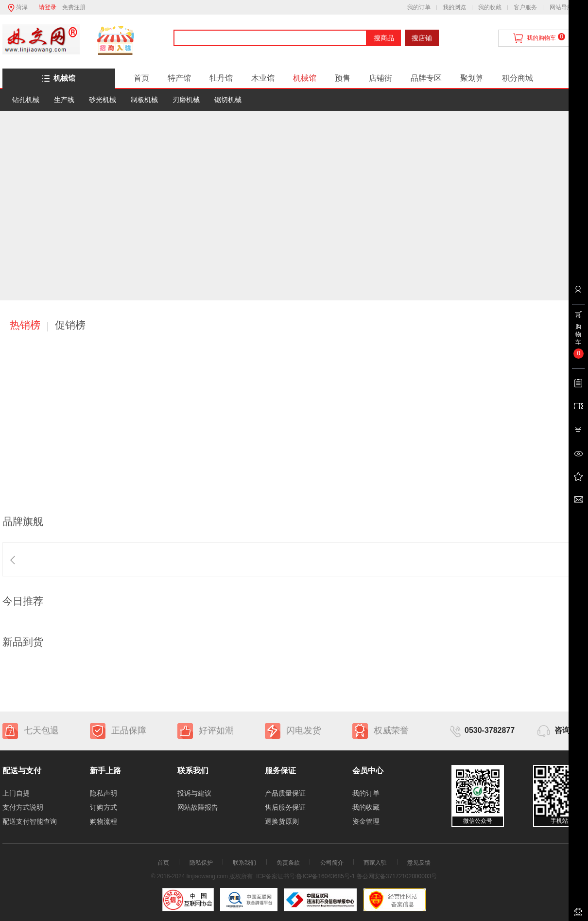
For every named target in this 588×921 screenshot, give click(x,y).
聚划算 (472, 78)
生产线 (64, 100)
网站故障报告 (198, 807)
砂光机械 (103, 100)
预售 (343, 78)
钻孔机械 (26, 100)
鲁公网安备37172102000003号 (397, 876)
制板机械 (144, 100)
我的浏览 (454, 7)
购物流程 (104, 821)
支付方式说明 (23, 807)
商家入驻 (375, 863)
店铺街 (380, 78)
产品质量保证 (285, 793)
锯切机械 (228, 100)
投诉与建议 (194, 793)
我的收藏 (490, 7)
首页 (141, 78)
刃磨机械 (186, 100)
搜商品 (384, 38)
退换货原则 (282, 821)
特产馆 (179, 78)
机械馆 (59, 78)
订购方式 (104, 807)
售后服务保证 (285, 807)
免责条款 (288, 863)
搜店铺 (422, 38)
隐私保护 (201, 863)
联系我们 (244, 863)
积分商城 (518, 78)
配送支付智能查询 (30, 821)
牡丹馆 (221, 78)
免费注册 (74, 7)
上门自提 (16, 793)
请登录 (48, 7)
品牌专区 (426, 78)
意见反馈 (419, 863)
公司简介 (332, 863)
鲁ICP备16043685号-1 (326, 876)
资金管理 (366, 821)
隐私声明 (104, 793)
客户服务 (525, 7)
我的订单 (419, 7)
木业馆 (263, 78)
